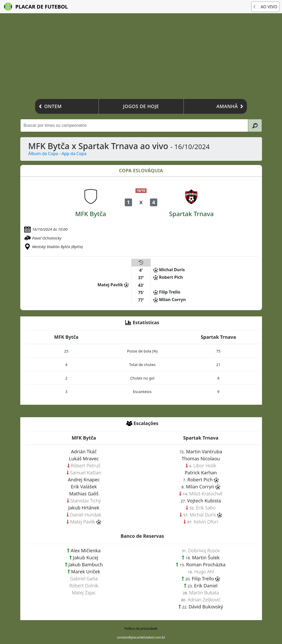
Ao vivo (265, 7)
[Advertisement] (141, 57)
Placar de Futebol (36, 7)
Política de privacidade (141, 629)
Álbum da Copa (43, 154)
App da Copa (74, 154)
